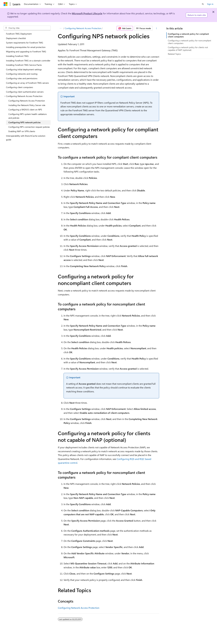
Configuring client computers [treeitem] (20, 87)
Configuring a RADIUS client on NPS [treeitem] (25, 110)
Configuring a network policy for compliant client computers (188, 35)
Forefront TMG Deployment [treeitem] (19, 34)
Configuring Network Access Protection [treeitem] (27, 101)
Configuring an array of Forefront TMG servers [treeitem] (27, 83)
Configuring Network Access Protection (83, 28)
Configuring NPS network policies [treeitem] (24, 122)
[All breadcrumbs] (61, 28)
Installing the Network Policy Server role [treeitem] (27, 105)
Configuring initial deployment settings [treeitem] (24, 69)
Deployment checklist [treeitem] (16, 38)
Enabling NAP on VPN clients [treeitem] (22, 131)
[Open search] (203, 4)
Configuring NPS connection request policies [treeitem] (29, 127)
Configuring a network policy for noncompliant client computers (189, 42)
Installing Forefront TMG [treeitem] (17, 56)
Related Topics (174, 54)
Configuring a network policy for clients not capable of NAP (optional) (188, 49)
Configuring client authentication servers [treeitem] (25, 92)
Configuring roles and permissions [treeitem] (22, 78)
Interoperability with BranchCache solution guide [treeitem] (26, 138)
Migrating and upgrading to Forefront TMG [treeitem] (26, 51)
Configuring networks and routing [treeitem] (22, 74)
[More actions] (156, 28)
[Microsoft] (6, 4)
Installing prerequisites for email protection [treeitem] (26, 47)
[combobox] (27, 28)
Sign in (210, 4)
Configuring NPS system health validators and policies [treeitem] (28, 116)
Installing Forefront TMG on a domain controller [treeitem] (28, 61)
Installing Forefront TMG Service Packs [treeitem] (24, 65)
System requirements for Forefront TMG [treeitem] (25, 43)
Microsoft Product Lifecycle (87, 13)
